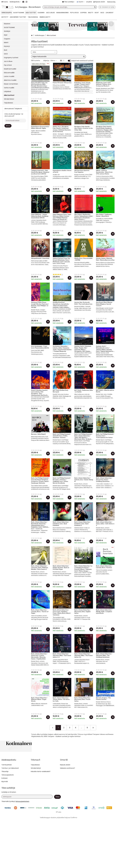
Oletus (53, 80)
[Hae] (95, 7)
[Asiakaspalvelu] (15, 2)
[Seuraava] (93, 747)
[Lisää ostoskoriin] (48, 121)
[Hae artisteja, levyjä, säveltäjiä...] (70, 7)
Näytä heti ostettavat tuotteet (83, 80)
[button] (22, 849)
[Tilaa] (57, 845)
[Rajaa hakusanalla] (58, 76)
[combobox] (70, 7)
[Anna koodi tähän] (15, 121)
